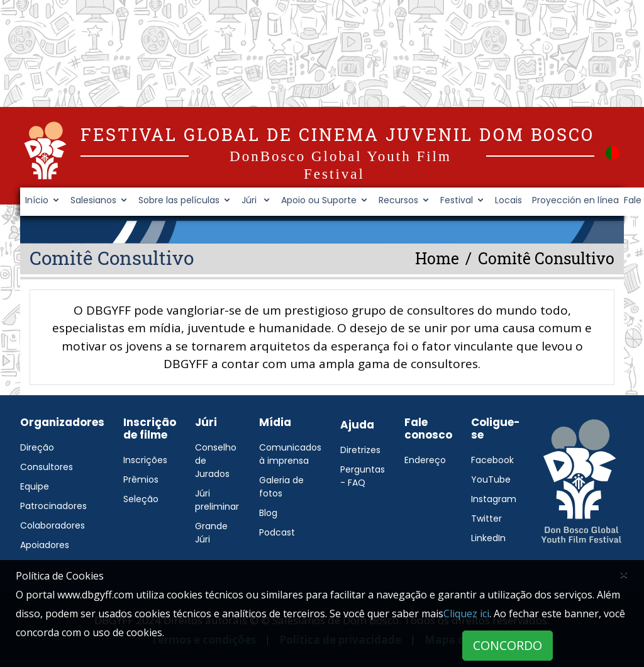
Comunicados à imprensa (290, 454)
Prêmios (141, 479)
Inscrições (145, 460)
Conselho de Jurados (216, 461)
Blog (268, 513)
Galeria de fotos (281, 487)
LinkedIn (488, 538)
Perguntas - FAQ (363, 476)
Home (437, 258)
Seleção (141, 499)
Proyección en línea (575, 200)
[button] (613, 152)
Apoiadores (45, 545)
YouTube (491, 479)
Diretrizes (360, 450)
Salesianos (93, 200)
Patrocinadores (53, 506)
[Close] (624, 574)
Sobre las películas (179, 200)
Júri (250, 200)
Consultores (47, 467)
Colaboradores (53, 525)
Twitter (486, 518)
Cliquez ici (466, 614)
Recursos (398, 200)
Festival (457, 200)
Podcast (277, 532)
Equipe (35, 486)
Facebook (492, 460)
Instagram (494, 499)
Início (37, 200)
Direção (37, 447)
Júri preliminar (217, 500)
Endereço (425, 460)
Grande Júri (211, 533)
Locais (508, 200)
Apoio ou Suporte (319, 200)
